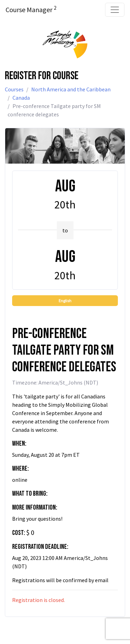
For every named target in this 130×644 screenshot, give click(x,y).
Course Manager (31, 9)
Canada (21, 98)
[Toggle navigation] (115, 10)
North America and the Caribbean (71, 89)
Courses (14, 89)
